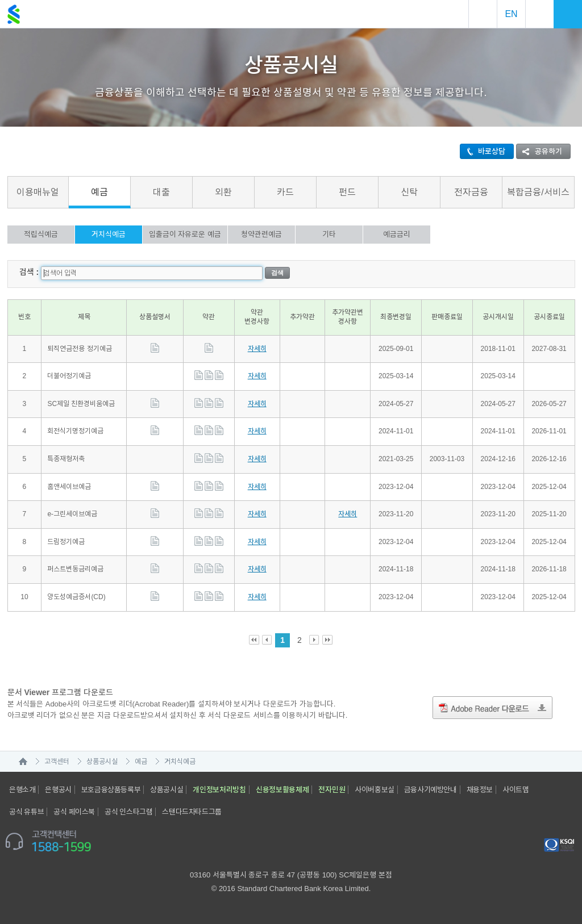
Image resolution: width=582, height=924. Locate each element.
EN (511, 14)
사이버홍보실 (375, 790)
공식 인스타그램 (128, 812)
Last (328, 640)
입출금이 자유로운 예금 (185, 234)
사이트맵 (516, 790)
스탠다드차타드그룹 (192, 812)
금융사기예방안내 (431, 790)
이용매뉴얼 (38, 192)
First (254, 640)
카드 (285, 192)
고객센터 (57, 762)
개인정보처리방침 (219, 790)
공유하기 (539, 151)
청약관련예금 (261, 234)
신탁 (409, 192)
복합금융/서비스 (538, 192)
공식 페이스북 (74, 812)
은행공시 (58, 790)
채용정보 (480, 790)
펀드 (347, 192)
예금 (99, 192)
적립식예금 (41, 234)
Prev (267, 640)
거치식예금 (109, 234)
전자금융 (471, 192)
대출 (161, 192)
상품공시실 (102, 762)
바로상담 (483, 151)
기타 (329, 234)
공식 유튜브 (26, 812)
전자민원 (332, 790)
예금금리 (397, 234)
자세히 (257, 349)
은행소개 (22, 790)
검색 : (29, 272)
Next (315, 640)
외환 (223, 192)
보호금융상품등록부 (111, 790)
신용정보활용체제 (282, 790)
